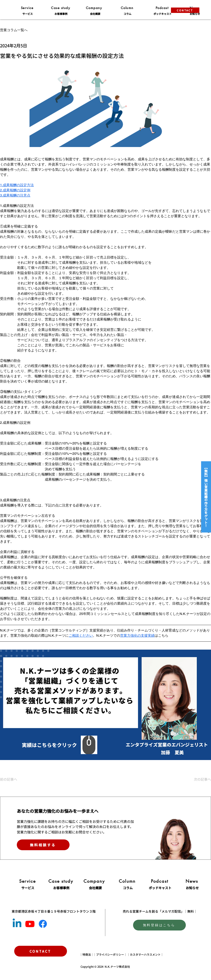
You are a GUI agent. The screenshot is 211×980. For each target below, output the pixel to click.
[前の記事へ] (14, 779)
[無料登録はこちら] (159, 925)
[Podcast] (163, 8)
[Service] (28, 8)
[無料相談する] (43, 845)
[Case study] (61, 8)
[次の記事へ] (200, 779)
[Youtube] (30, 924)
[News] (192, 881)
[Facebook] (43, 924)
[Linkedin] (17, 924)
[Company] (94, 8)
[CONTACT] (185, 10)
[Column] (127, 8)
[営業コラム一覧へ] (30, 30)
